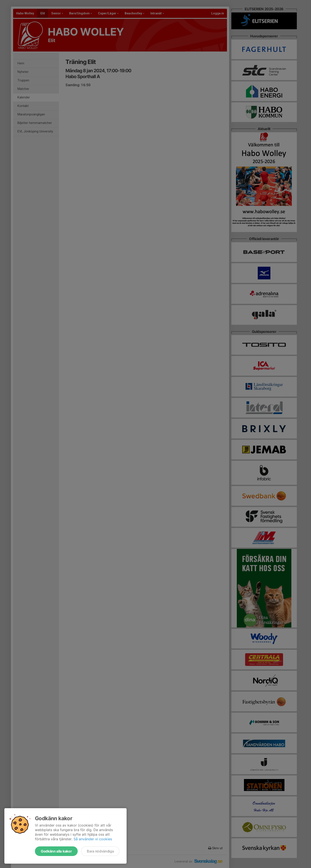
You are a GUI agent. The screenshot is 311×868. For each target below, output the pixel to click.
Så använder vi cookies (93, 839)
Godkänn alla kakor (56, 851)
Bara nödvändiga (100, 851)
